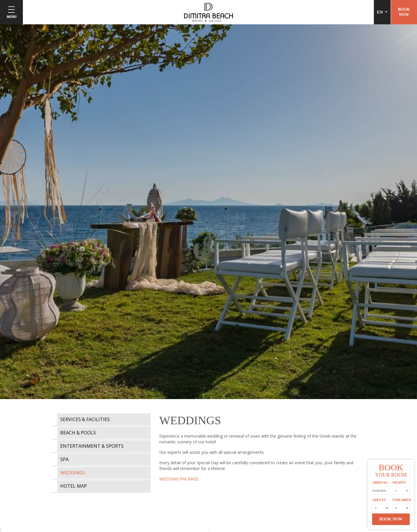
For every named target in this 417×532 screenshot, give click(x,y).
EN (381, 12)
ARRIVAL (380, 482)
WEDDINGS (73, 473)
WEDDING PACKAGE (179, 479)
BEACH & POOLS (78, 433)
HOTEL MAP (74, 486)
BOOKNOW (404, 12)
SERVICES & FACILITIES (85, 419)
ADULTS (379, 500)
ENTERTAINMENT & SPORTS (92, 446)
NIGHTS (399, 482)
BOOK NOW (391, 519)
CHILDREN (401, 500)
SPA (64, 459)
